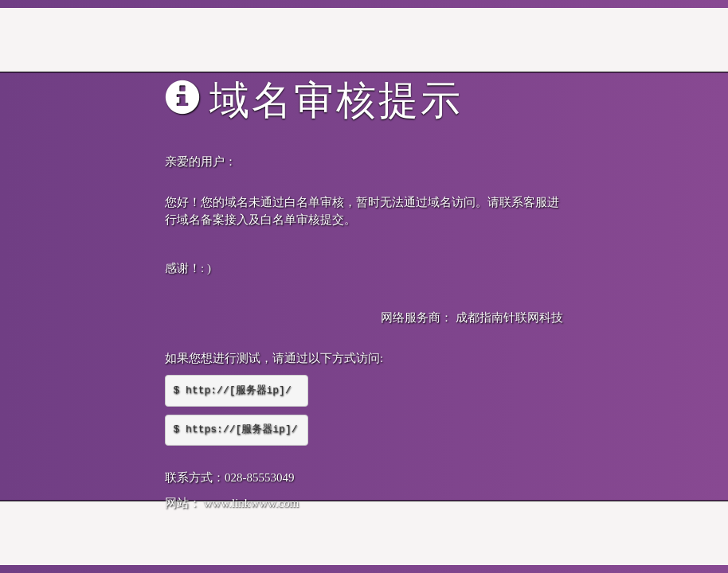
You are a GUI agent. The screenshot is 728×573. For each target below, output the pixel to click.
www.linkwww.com (252, 503)
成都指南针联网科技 (509, 318)
